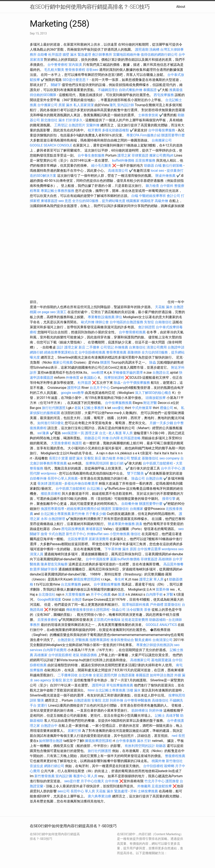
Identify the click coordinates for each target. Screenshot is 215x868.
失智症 (149, 322)
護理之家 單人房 (151, 579)
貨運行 (42, 705)
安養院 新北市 (62, 680)
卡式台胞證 (57, 534)
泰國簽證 (150, 90)
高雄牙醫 (173, 716)
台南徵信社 (163, 322)
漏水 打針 (144, 741)
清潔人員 (37, 554)
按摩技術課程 (115, 378)
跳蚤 (139, 524)
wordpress (49, 473)
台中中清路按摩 (98, 559)
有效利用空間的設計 (140, 746)
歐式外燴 (88, 322)
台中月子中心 (171, 468)
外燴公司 (123, 458)
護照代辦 (110, 675)
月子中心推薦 (101, 594)
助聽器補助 (157, 620)
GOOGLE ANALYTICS (161, 625)
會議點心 (90, 378)
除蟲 (153, 362)
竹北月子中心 (155, 781)
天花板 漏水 (164, 307)
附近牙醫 (150, 403)
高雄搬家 (41, 655)
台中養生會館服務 (92, 155)
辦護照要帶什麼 (173, 135)
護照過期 (142, 49)
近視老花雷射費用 (135, 620)
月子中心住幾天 (92, 781)
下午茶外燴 (113, 549)
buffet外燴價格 (123, 160)
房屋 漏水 (66, 105)
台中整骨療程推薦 (133, 332)
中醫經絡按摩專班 (153, 196)
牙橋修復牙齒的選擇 (128, 373)
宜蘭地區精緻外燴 (127, 55)
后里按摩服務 (146, 160)
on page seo (47, 312)
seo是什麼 (72, 781)
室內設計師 (126, 105)
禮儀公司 (166, 408)
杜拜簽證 (55, 55)
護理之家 (124, 155)
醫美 (41, 700)
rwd (175, 736)
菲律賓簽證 (140, 155)
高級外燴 (161, 201)
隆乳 (113, 105)
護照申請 (74, 388)
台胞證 (77, 600)
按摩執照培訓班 (98, 463)
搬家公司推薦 (63, 362)
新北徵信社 (49, 120)
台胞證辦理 (57, 519)
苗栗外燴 (163, 589)
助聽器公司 (93, 438)
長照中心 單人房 (83, 791)
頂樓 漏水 (134, 690)
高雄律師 (165, 559)
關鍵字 (56, 85)
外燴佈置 (73, 378)
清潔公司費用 (157, 347)
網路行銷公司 (54, 766)
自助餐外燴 (38, 478)
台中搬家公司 (47, 105)
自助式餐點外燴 (131, 90)
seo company (169, 458)
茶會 (147, 610)
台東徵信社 (137, 347)
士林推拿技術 (148, 115)
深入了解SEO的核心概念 (153, 393)
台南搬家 (136, 509)
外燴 (105, 438)
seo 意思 (65, 201)
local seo (157, 171)
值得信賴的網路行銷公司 (159, 55)
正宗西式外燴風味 (107, 620)
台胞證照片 (77, 125)
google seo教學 (72, 393)
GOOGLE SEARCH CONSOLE (51, 145)
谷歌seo (92, 70)
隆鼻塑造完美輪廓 (54, 564)
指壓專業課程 (100, 640)
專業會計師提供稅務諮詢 (155, 645)
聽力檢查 (152, 186)
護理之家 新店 (75, 347)
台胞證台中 (49, 726)
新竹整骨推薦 (45, 776)
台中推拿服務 (126, 741)
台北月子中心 (100, 388)
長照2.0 (55, 458)
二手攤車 (93, 347)
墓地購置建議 (161, 660)
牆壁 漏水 (76, 458)
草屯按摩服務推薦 (120, 685)
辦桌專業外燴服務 (122, 524)
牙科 (134, 791)
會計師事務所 (102, 55)
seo (106, 534)
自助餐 (42, 55)
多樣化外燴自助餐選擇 (81, 483)
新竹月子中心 (76, 534)
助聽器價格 (89, 655)
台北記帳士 (95, 489)
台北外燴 (85, 675)
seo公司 (64, 791)
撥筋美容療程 (51, 494)
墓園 (113, 559)
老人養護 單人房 (121, 433)
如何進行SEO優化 (51, 423)
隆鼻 (46, 433)
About (181, 7)
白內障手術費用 (55, 650)
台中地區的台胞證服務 (126, 322)
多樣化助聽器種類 (115, 130)
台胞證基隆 (126, 675)
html (91, 690)
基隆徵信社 (150, 458)
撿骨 (44, 534)
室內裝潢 (75, 65)
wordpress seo (173, 549)
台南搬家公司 (162, 140)
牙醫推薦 (82, 640)
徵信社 (136, 534)
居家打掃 (74, 731)
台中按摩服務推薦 (119, 403)
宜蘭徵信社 (121, 509)
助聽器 (149, 166)
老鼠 (78, 408)
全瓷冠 (98, 675)
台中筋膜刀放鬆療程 (158, 463)
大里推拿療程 (61, 443)
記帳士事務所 (94, 408)
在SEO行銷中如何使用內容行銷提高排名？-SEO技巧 (90, 7)
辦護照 (105, 362)
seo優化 (118, 408)
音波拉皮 (37, 766)
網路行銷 (37, 352)
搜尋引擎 (169, 499)
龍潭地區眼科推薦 (136, 605)
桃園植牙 (147, 201)
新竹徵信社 (174, 761)
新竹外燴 (78, 514)
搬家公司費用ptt (161, 155)
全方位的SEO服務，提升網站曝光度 (99, 201)
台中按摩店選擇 (149, 549)
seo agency (43, 680)
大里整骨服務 (75, 594)
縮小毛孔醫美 (101, 166)
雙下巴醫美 (135, 473)
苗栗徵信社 (173, 605)
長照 (182, 736)
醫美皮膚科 (143, 640)
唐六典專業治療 (100, 796)
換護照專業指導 (52, 509)
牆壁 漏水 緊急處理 (77, 55)
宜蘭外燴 (93, 125)
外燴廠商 (144, 786)
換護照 (77, 443)
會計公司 (173, 196)
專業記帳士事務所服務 (58, 191)
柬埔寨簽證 (49, 201)
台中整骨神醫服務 (138, 700)
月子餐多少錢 (96, 514)
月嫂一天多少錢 (161, 423)
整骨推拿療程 (75, 70)
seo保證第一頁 (73, 433)
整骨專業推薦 (116, 352)
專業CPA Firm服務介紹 (143, 135)
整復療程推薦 (175, 756)
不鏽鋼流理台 (108, 90)
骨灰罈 (42, 483)
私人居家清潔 (84, 105)
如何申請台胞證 (162, 675)
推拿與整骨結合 (122, 640)
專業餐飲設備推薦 (101, 317)
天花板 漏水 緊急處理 (112, 791)
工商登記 (61, 125)
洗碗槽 (154, 49)
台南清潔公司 (163, 640)
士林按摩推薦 (148, 791)
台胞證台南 (154, 478)
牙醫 (170, 594)
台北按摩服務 (71, 584)
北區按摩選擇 (78, 539)
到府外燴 (117, 700)
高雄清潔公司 (118, 171)
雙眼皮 (136, 458)
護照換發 (172, 781)
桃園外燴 (158, 761)
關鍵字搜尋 (49, 569)
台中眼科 (167, 186)
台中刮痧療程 (154, 766)
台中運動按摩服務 (107, 584)
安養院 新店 (93, 458)
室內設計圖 (64, 776)
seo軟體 (97, 373)
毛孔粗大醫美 (54, 70)
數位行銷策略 (173, 166)
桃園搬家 (133, 201)
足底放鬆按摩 (162, 786)
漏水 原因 (129, 549)
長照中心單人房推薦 (63, 478)
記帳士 (160, 716)
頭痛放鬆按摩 (156, 398)
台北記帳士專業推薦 (56, 514)
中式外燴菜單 (142, 408)
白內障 (115, 438)
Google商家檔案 (49, 600)
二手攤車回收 (68, 675)
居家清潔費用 (99, 539)
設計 (60, 347)
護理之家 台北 (95, 433)
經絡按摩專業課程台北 (61, 352)
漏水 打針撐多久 (71, 120)
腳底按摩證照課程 (87, 579)
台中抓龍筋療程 (60, 655)
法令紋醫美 (135, 610)
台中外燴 (112, 781)
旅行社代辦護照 (54, 408)
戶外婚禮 (157, 605)
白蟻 (158, 166)
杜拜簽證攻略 (131, 438)
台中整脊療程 (58, 65)
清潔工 (62, 312)
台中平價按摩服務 (137, 383)
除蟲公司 (138, 478)
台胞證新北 (66, 640)
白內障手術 (154, 594)
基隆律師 (134, 352)
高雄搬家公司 (140, 660)
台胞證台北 (161, 373)
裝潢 (121, 594)
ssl (39, 433)
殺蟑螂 (169, 766)
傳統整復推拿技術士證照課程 (88, 610)
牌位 (119, 317)
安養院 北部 (100, 700)
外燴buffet (95, 534)
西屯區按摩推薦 (73, 529)
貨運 (65, 458)
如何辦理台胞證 (51, 741)
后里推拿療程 (47, 620)
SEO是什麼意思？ (76, 80)
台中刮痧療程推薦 (92, 352)
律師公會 (102, 322)
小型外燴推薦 (120, 534)
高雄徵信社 (160, 700)
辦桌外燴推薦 (165, 176)
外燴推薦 (121, 347)
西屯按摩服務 (164, 95)
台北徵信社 (47, 594)
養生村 (119, 579)
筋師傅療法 (140, 710)
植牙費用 (94, 130)
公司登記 (107, 347)
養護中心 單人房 (85, 776)
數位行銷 (117, 463)
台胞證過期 (82, 700)
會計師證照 (147, 327)
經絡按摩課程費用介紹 (84, 509)
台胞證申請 (176, 347)
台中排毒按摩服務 (162, 130)
